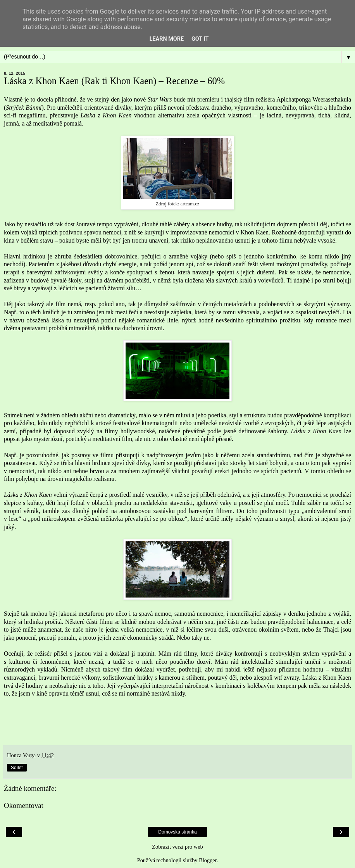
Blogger (208, 860)
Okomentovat (24, 805)
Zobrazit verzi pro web (177, 847)
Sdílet (17, 768)
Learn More (167, 39)
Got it (200, 39)
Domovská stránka (177, 832)
